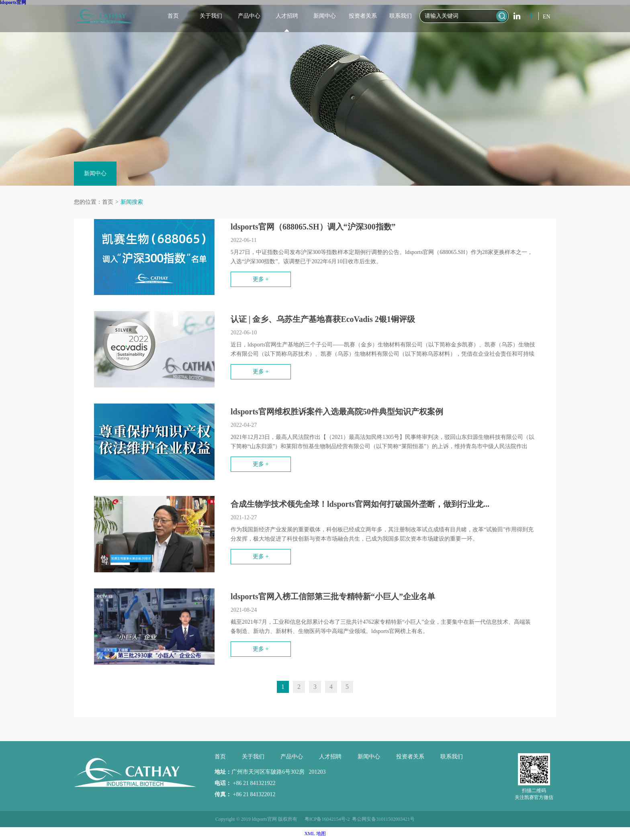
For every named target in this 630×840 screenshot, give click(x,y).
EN (547, 17)
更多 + (261, 279)
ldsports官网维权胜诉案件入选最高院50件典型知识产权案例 (337, 412)
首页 (173, 16)
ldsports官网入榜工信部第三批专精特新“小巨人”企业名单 (333, 596)
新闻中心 (325, 16)
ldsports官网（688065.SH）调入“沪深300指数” (313, 227)
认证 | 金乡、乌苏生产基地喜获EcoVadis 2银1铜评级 (323, 319)
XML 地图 (315, 834)
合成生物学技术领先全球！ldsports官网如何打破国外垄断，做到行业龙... (360, 504)
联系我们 (401, 16)
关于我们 (211, 16)
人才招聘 (287, 16)
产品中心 (249, 16)
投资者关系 (363, 16)
